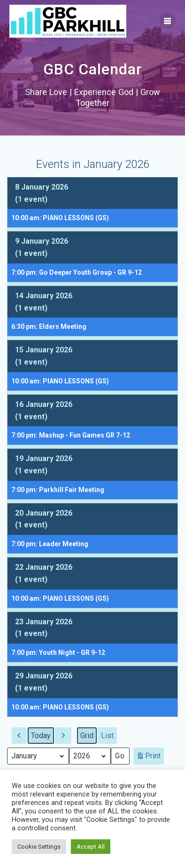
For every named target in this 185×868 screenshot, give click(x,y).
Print (148, 758)
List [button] (109, 738)
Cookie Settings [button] (39, 847)
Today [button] (41, 736)
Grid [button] (88, 738)
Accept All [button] (91, 847)
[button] (19, 736)
